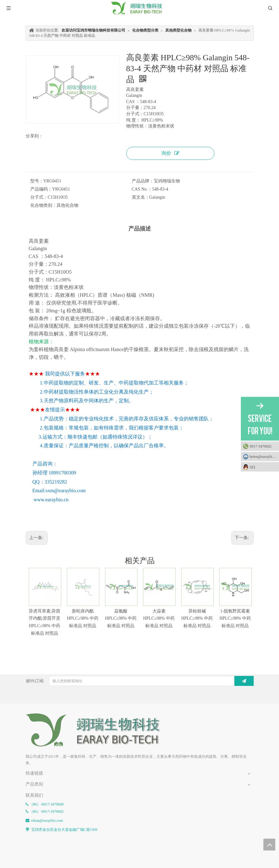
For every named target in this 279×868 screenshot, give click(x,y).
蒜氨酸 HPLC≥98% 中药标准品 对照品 (121, 619)
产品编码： (41, 189)
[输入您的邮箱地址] (141, 681)
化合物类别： (43, 205)
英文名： (141, 197)
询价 (170, 153)
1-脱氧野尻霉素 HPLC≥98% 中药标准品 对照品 (235, 619)
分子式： (39, 197)
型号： (37, 181)
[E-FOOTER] (97, 730)
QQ (263, 467)
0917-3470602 (261, 446)
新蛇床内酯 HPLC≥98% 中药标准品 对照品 (83, 619)
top (269, 845)
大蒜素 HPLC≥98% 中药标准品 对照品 (159, 619)
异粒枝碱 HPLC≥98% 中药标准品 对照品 (197, 619)
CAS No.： (142, 189)
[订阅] (244, 681)
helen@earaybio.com (264, 456)
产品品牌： (143, 181)
